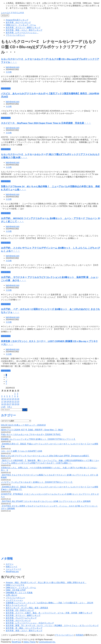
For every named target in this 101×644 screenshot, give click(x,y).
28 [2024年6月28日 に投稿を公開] (13, 404)
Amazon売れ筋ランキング (17, 20)
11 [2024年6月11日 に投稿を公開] (5, 399)
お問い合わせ (12, 595)
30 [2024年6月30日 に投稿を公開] (18, 404)
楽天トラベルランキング (16, 605)
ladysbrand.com (13, 67)
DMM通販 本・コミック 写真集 (19, 593)
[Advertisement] (50, 535)
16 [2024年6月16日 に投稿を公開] (18, 399)
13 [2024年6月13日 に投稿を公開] (10, 399)
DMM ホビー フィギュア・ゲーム (21, 25)
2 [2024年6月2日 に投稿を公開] (18, 394)
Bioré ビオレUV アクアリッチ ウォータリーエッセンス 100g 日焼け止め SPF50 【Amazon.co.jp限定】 (45, 456)
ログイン (10, 564)
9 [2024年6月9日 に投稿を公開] (18, 396)
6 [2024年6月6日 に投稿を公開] (10, 396)
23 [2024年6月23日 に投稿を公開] (18, 402)
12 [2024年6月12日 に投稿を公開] (8, 399)
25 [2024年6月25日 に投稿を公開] (5, 404)
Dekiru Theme (29, 642)
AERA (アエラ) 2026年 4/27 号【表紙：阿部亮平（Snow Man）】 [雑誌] (32, 430)
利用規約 (80, 635)
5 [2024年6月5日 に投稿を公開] (7, 396)
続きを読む (6, 88)
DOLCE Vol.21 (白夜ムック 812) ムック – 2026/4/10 (23, 425)
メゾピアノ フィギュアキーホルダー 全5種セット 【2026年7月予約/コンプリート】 (37, 482)
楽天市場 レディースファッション (22, 33)
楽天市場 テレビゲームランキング (21, 618)
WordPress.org (12, 572)
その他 (9, 72)
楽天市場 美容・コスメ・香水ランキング (24, 30)
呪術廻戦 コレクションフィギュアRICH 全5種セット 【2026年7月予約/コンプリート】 (38, 439)
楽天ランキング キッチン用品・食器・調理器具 (27, 608)
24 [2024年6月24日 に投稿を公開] (2, 404)
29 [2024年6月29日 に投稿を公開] (16, 404)
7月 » (9, 407)
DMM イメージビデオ (15, 585)
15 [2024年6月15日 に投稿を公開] (16, 399)
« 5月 (3, 407)
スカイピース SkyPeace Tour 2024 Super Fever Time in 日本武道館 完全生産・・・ (46, 123)
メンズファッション (14, 600)
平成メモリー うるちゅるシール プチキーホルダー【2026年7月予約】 (31, 434)
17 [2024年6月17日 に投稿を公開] (2, 402)
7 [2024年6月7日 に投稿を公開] (12, 396)
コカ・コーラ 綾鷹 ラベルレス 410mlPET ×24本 (22, 451)
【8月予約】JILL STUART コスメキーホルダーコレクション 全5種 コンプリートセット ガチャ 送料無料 (46, 501)
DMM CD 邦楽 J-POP (16, 590)
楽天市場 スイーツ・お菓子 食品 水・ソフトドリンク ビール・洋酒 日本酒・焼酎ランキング (49, 613)
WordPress (16, 642)
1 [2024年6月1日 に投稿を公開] (15, 394)
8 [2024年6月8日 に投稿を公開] (15, 396)
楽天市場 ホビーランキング (18, 22)
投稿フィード (12, 567)
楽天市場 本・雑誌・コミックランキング (24, 628)
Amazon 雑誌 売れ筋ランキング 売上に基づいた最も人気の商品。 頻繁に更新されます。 (46, 583)
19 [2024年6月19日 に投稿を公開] (8, 402)
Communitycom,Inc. (47, 642)
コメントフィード (13, 569)
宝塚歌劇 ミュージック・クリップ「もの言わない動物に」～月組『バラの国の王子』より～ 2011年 (50, 603)
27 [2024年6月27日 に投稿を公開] (10, 404)
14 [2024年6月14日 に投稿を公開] (13, 399)
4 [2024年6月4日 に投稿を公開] (5, 396)
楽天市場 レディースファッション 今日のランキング (30, 623)
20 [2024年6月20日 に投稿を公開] (10, 402)
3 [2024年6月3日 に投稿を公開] (2, 396)
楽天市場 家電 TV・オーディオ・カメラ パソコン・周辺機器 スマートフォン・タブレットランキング (52, 626)
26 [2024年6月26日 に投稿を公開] (8, 404)
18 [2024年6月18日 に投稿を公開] (5, 402)
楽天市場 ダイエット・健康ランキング (23, 28)
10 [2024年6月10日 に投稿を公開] (2, 399)
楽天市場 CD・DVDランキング (20, 610)
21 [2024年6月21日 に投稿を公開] (13, 402)
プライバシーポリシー (15, 35)
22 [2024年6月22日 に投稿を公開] (16, 402)
